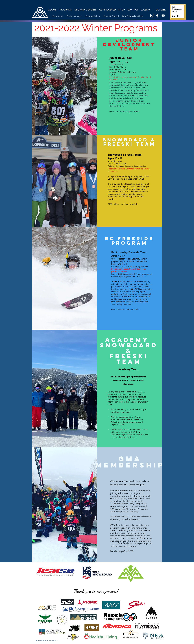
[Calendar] (58, 16)
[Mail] (163, 15)
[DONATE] (161, 10)
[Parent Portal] (111, 16)
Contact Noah (132, 169)
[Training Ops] (74, 16)
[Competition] (93, 16)
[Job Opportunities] (133, 16)
